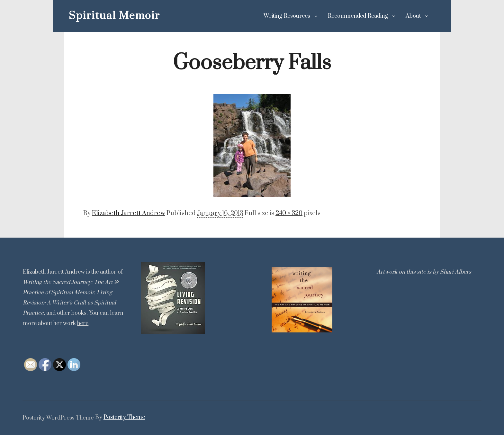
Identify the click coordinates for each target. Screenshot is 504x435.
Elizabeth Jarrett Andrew (129, 213)
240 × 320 (289, 213)
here (83, 323)
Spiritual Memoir (101, 16)
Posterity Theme (124, 417)
